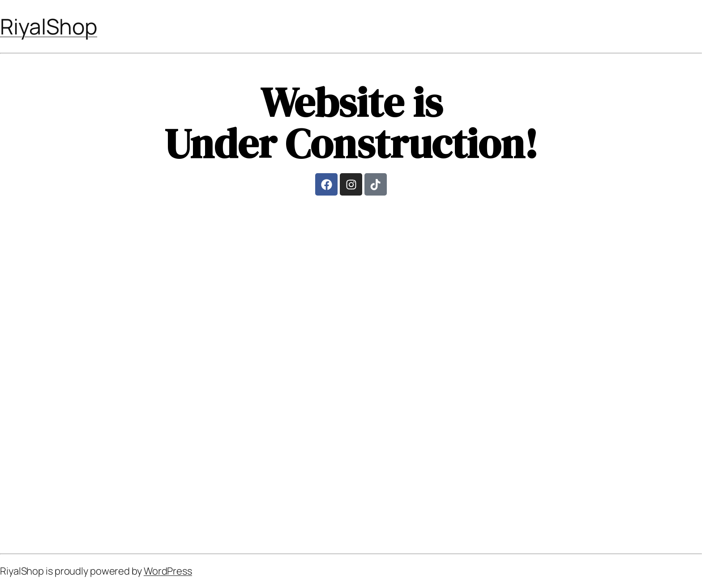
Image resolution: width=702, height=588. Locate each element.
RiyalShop (49, 26)
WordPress (168, 571)
